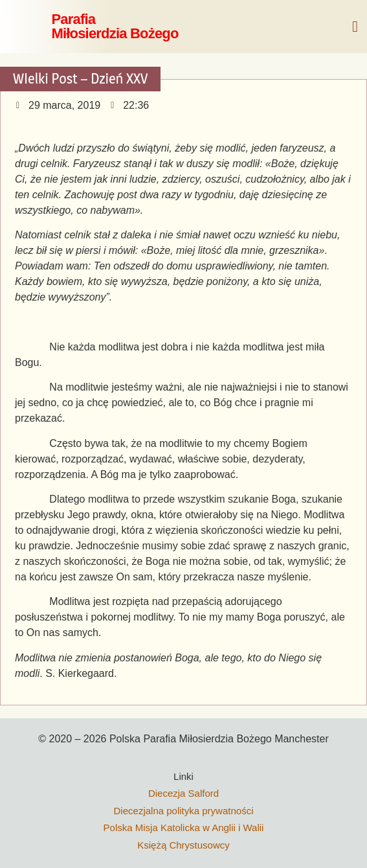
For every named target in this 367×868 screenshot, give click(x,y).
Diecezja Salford (183, 793)
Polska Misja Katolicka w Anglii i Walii (184, 828)
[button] (355, 27)
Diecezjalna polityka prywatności (184, 811)
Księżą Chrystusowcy (183, 845)
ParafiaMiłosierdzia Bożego (115, 26)
